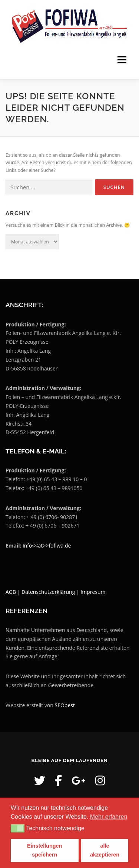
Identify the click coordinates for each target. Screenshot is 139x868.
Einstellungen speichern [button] (44, 850)
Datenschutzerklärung (49, 592)
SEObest (65, 705)
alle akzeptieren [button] (105, 850)
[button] (18, 828)
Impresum (93, 592)
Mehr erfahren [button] (109, 817)
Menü (121, 60)
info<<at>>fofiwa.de (47, 546)
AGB (11, 592)
